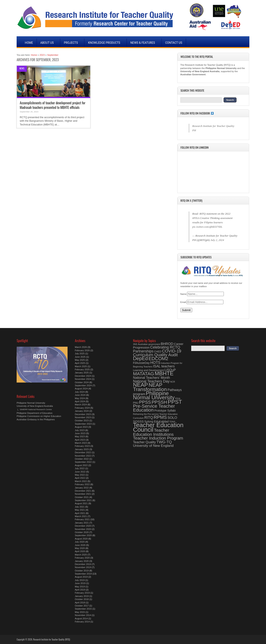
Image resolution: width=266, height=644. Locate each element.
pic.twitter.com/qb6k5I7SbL (207, 227)
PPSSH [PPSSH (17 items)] (159, 402)
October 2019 (82, 571)
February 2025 (82, 369)
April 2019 (80, 590)
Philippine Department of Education (34, 413)
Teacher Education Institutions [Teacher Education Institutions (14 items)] (153, 432)
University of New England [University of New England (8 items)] (153, 446)
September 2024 (83, 385)
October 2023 (82, 420)
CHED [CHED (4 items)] (158, 352)
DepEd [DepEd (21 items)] (140, 358)
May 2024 (80, 398)
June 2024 (80, 395)
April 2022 (80, 478)
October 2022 (82, 459)
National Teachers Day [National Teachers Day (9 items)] (151, 381)
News (22, 68)
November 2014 (83, 615)
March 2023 (81, 443)
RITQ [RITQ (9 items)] (149, 418)
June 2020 (80, 545)
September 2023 (83, 424)
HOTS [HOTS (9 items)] (155, 363)
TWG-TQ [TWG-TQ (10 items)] (164, 442)
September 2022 (83, 462)
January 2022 (82, 488)
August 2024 (81, 389)
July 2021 (80, 507)
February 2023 (82, 446)
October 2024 (82, 382)
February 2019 (82, 593)
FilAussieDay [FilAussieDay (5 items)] (141, 363)
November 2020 (83, 529)
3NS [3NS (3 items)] (135, 344)
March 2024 (81, 405)
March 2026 (81, 347)
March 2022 (81, 481)
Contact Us (174, 43)
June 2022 (80, 472)
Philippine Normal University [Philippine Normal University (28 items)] (154, 395)
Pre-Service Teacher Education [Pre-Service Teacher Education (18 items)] (154, 408)
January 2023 (82, 449)
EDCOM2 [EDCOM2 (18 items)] (158, 359)
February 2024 (82, 408)
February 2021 (82, 519)
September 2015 (83, 609)
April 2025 (80, 363)
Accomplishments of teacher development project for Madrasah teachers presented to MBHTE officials (53, 105)
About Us (47, 43)
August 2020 (81, 539)
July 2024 (80, 392)
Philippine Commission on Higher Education (39, 416)
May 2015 (80, 612)
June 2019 (80, 583)
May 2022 (80, 475)
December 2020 (83, 526)
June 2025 (80, 357)
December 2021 (83, 491)
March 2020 (81, 555)
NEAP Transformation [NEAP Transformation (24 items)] (150, 387)
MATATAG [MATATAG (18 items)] (143, 374)
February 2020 (82, 558)
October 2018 (82, 599)
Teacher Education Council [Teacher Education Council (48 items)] (158, 427)
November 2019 (83, 567)
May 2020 (80, 548)
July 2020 (80, 542)
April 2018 (80, 603)
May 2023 (80, 436)
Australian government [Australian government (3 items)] (149, 344)
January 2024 (82, 411)
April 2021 (80, 513)
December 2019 (83, 564)
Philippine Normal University (31, 403)
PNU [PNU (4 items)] (136, 403)
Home (29, 43)
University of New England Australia (35, 406)
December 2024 (83, 376)
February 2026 (82, 350)
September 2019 (83, 574)
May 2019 (80, 587)
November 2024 (83, 379)
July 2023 (80, 430)
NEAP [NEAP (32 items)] (140, 385)
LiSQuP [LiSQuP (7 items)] (170, 370)
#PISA (196, 218)
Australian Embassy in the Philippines (36, 419)
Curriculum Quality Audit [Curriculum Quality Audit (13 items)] (155, 355)
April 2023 (80, 440)
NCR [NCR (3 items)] (173, 382)
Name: (184, 294)
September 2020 (83, 535)
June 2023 (80, 433)
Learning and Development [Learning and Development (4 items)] (148, 370)
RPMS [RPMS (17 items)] (160, 417)
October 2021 (82, 497)
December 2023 (83, 414)
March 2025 (81, 366)
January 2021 (82, 523)
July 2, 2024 (217, 240)
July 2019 (80, 580)
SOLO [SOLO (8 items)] (172, 418)
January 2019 (82, 596)
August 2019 (81, 577)
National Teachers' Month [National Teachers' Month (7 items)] (151, 378)
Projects (71, 43)
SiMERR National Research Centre (36, 409)
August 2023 (81, 427)
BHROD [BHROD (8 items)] (167, 344)
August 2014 (81, 618)
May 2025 (80, 360)
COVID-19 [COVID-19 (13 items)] (172, 351)
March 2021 (81, 516)
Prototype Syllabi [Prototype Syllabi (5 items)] (165, 411)
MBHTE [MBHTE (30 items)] (164, 373)
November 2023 (83, 417)
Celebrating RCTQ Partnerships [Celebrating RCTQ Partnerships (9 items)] (157, 349)
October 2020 (82, 532)
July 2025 (80, 354)
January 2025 (82, 373)
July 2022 (80, 468)
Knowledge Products (104, 43)
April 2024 (80, 401)
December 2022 (83, 452)
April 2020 (80, 551)
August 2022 (81, 465)
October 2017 (82, 606)
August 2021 (81, 503)
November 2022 (83, 456)
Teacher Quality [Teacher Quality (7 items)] (144, 442)
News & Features (143, 43)
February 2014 (82, 622)
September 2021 (83, 500)
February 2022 (82, 484)
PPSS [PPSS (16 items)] (145, 402)
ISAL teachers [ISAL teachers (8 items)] (164, 366)
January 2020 (82, 561)
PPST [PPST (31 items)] (175, 402)
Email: (184, 302)
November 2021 (83, 494)
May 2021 (80, 510)
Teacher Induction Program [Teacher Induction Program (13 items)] (158, 438)
